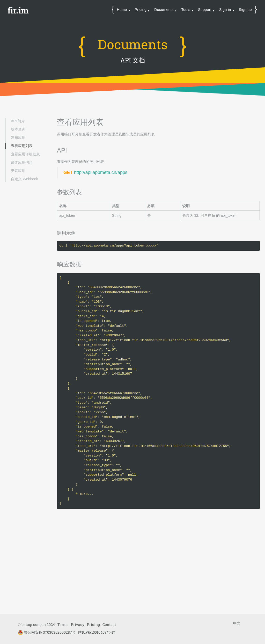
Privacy (78, 624)
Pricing (141, 10)
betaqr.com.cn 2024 (38, 624)
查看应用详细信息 (25, 154)
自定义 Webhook (24, 179)
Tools (186, 10)
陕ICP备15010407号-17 (97, 632)
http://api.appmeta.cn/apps (101, 172)
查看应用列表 (22, 146)
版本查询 (18, 129)
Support (205, 10)
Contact (109, 624)
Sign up (245, 10)
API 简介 (18, 121)
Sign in (225, 10)
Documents (164, 10)
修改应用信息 (22, 162)
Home (122, 10)
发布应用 (18, 138)
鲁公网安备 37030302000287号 (47, 632)
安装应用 (18, 171)
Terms (63, 624)
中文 (237, 623)
